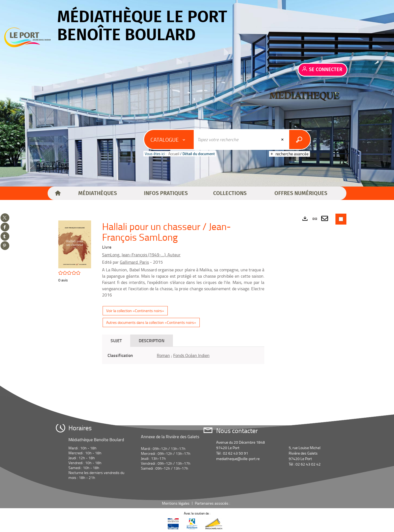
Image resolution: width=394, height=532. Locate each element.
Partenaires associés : (213, 503)
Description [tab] (152, 340)
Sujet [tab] (116, 340)
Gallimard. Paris (134, 262)
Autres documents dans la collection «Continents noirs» (151, 322)
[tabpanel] (183, 355)
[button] (98, 193)
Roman (163, 355)
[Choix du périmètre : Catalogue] (169, 139)
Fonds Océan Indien (191, 355)
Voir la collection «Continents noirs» (135, 311)
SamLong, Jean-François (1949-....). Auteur (141, 255)
